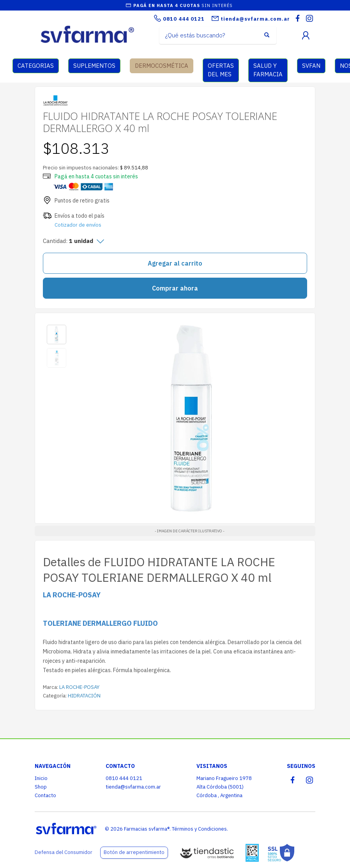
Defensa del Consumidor (64, 852)
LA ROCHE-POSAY (79, 687)
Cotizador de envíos (78, 225)
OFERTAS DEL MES (221, 70)
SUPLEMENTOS (94, 66)
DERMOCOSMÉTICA (162, 66)
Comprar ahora (175, 288)
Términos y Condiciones (199, 829)
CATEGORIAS (36, 66)
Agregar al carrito (175, 263)
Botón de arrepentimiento (134, 852)
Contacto (45, 795)
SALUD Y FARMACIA (268, 70)
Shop (41, 787)
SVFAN (311, 66)
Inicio (41, 778)
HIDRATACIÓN (84, 696)
